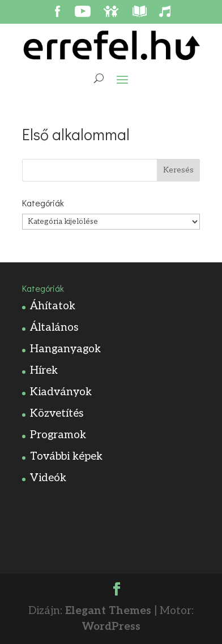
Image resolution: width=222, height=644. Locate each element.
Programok (58, 435)
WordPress (111, 627)
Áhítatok (53, 306)
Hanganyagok (65, 349)
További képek (66, 457)
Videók (48, 478)
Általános (54, 328)
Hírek (44, 371)
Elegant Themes (108, 611)
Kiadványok (61, 392)
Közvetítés (57, 414)
